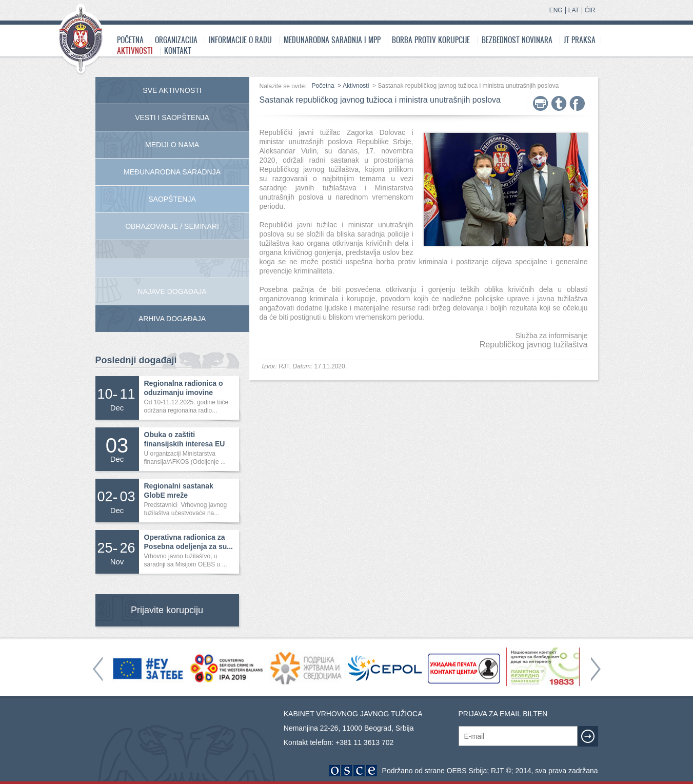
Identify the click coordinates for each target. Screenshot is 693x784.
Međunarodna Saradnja (172, 172)
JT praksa (580, 40)
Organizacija (176, 40)
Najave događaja (172, 291)
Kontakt (178, 51)
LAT (574, 10)
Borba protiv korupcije (431, 40)
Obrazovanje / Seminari (172, 226)
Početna (130, 40)
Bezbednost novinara (517, 40)
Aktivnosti (135, 51)
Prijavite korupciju (167, 610)
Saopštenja (172, 199)
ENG (556, 10)
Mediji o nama (172, 145)
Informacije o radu (240, 40)
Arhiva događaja (172, 319)
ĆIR (590, 10)
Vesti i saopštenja (172, 117)
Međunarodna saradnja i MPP (332, 40)
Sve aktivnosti (172, 90)
